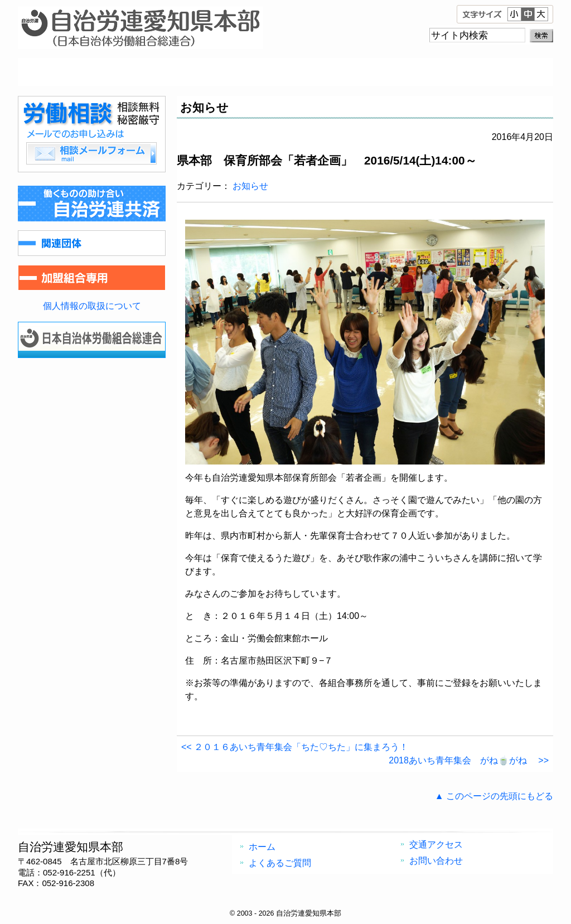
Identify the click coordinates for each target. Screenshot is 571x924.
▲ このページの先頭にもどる (494, 796)
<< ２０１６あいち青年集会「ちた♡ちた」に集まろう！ (295, 747)
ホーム (85, 72)
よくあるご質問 (219, 72)
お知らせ (250, 186)
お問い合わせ (486, 72)
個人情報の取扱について (92, 306)
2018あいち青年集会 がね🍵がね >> (469, 760)
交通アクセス (352, 72)
